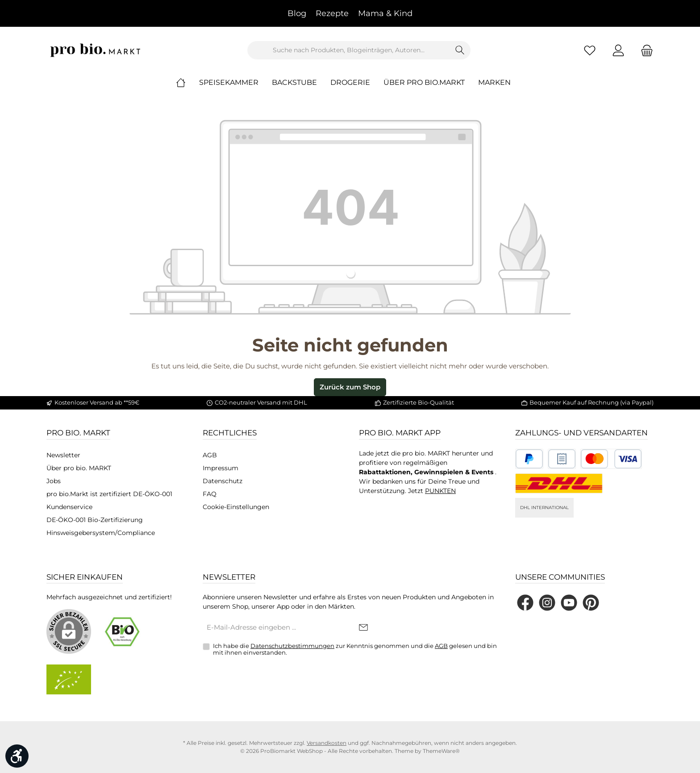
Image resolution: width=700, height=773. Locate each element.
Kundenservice (69, 507)
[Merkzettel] (590, 50)
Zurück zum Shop (350, 387)
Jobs (54, 481)
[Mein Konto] (618, 50)
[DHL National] (559, 483)
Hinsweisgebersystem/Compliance (101, 533)
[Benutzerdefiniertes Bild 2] (562, 459)
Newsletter (63, 455)
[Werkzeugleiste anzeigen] (17, 756)
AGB (210, 455)
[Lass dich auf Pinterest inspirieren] (591, 603)
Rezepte (332, 13)
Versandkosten (327, 743)
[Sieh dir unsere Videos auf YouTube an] (569, 603)
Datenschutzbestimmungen (292, 646)
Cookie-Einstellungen (236, 507)
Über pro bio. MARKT (79, 468)
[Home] (187, 83)
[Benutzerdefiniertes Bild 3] (611, 459)
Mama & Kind (385, 13)
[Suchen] (460, 50)
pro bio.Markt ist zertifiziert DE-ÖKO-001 (109, 494)
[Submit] (363, 628)
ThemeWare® (441, 751)
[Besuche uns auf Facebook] (525, 603)
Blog (297, 13)
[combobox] (349, 50)
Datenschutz (223, 481)
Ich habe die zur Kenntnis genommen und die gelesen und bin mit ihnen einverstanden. (355, 649)
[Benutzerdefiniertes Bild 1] (529, 459)
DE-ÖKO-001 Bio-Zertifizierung (95, 520)
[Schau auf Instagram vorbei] (547, 603)
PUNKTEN (440, 491)
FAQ (210, 494)
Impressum (221, 468)
